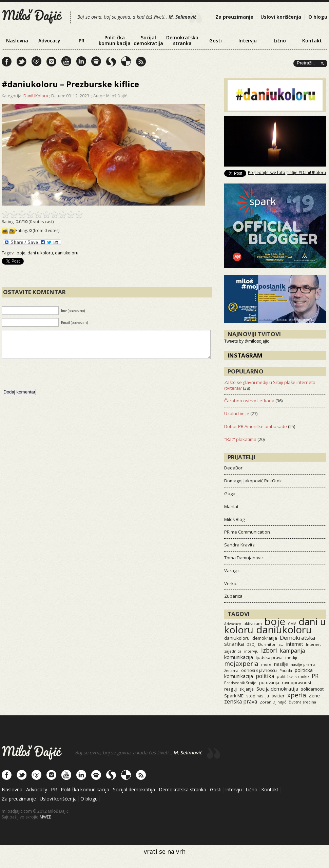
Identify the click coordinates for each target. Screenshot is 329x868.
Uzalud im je (237, 413)
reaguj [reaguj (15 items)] (230, 689)
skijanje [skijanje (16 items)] (247, 689)
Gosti (216, 41)
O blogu (318, 17)
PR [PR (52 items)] (315, 676)
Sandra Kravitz (239, 545)
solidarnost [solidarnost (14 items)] (312, 689)
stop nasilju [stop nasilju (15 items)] (258, 696)
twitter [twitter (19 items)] (278, 696)
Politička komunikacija (115, 40)
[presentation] (53, 381)
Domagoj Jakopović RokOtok (253, 481)
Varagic (232, 571)
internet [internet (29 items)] (295, 644)
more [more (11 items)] (266, 664)
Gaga (230, 494)
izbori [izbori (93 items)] (269, 650)
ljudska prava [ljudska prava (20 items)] (269, 657)
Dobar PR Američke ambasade (256, 426)
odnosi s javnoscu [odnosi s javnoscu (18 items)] (259, 670)
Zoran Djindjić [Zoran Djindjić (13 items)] (273, 702)
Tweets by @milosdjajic (247, 341)
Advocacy (49, 41)
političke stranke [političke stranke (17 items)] (293, 677)
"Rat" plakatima (240, 439)
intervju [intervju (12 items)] (251, 651)
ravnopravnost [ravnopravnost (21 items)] (297, 682)
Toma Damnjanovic (244, 558)
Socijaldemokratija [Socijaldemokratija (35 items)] (277, 689)
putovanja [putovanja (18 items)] (269, 683)
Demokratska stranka (182, 40)
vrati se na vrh (165, 851)
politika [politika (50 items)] (265, 676)
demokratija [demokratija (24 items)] (265, 638)
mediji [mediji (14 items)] (291, 657)
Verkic (230, 583)
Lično (280, 41)
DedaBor (233, 468)
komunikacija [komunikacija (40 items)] (239, 657)
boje (21, 253)
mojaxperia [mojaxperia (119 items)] (241, 663)
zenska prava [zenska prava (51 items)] (241, 701)
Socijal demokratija (148, 40)
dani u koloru (40, 253)
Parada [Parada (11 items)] (286, 670)
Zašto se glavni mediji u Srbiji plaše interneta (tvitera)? (270, 385)
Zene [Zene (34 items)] (314, 696)
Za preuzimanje (234, 17)
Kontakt (312, 41)
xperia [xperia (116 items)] (297, 695)
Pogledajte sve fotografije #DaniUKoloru (287, 172)
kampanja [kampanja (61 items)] (292, 651)
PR (82, 41)
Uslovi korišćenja (281, 17)
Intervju (248, 41)
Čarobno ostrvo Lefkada (249, 401)
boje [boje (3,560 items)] (275, 621)
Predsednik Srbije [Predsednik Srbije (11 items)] (240, 683)
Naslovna (17, 41)
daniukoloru (67, 253)
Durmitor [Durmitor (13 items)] (267, 644)
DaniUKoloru (36, 96)
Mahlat (231, 506)
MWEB (46, 817)
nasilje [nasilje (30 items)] (281, 664)
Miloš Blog (234, 519)
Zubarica (233, 596)
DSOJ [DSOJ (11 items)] (251, 644)
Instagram (245, 355)
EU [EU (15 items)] (281, 644)
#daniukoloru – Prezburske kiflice (70, 84)
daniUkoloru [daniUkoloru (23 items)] (237, 638)
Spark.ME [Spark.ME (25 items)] (234, 696)
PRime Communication (247, 532)
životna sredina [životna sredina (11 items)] (303, 702)
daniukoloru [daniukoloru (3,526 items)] (284, 630)
